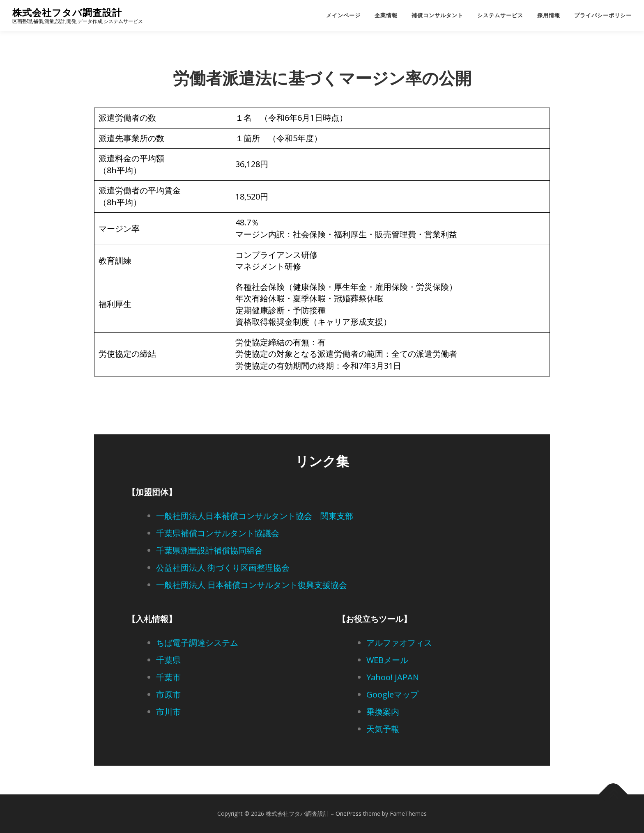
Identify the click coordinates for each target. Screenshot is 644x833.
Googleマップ (392, 694)
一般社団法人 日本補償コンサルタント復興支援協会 (252, 585)
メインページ (343, 15)
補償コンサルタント (437, 15)
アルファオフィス (399, 643)
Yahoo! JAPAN (393, 677)
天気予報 (383, 729)
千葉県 (168, 660)
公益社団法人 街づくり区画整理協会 (223, 568)
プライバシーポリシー (603, 15)
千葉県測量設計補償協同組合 (209, 550)
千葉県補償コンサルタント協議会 (218, 533)
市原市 (168, 694)
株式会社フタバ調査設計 (67, 13)
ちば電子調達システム (197, 643)
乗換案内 (383, 712)
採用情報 (549, 15)
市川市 (168, 712)
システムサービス (500, 15)
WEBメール (387, 660)
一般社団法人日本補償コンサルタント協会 (234, 516)
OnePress (348, 813)
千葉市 (168, 677)
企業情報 (386, 15)
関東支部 (337, 516)
